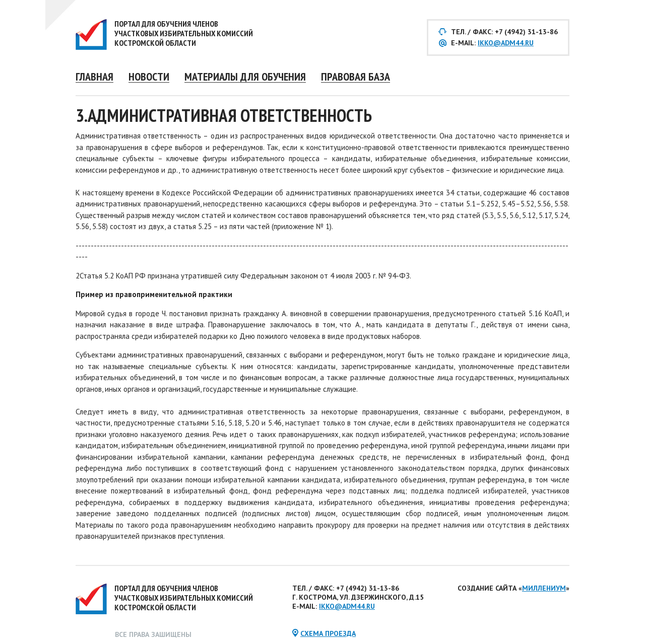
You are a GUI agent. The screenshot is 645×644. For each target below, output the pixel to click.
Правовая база (356, 76)
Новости (149, 76)
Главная (94, 76)
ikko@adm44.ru (506, 43)
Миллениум (544, 588)
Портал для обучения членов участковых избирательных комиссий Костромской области (184, 33)
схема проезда (328, 633)
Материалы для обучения (245, 76)
